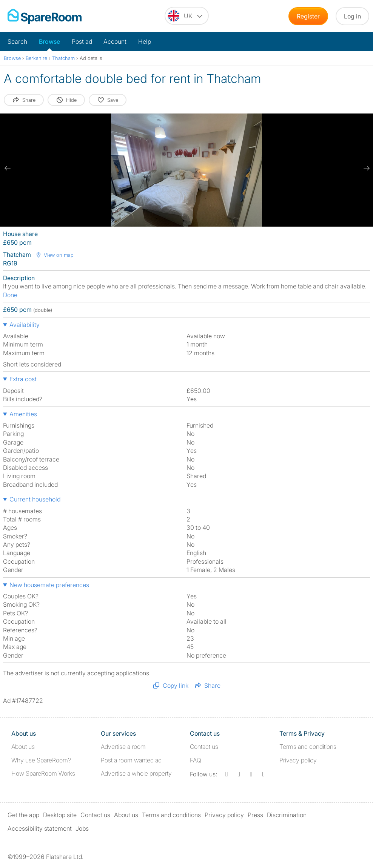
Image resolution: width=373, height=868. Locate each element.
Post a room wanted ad (131, 760)
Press (255, 815)
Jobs (82, 828)
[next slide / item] (365, 168)
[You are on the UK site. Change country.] (187, 16)
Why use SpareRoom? (41, 760)
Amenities (23, 414)
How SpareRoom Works (43, 773)
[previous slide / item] (8, 168)
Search (17, 41)
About (23, 747)
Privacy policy (298, 760)
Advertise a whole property (136, 773)
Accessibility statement (40, 828)
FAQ (196, 760)
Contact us (204, 747)
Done (10, 295)
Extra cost (23, 379)
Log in (352, 16)
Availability (25, 325)
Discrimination (287, 815)
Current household (35, 499)
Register (308, 16)
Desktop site (60, 815)
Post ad (82, 41)
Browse (49, 41)
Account (115, 41)
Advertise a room (123, 747)
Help (145, 41)
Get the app (23, 815)
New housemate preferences (49, 585)
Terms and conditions (308, 747)
